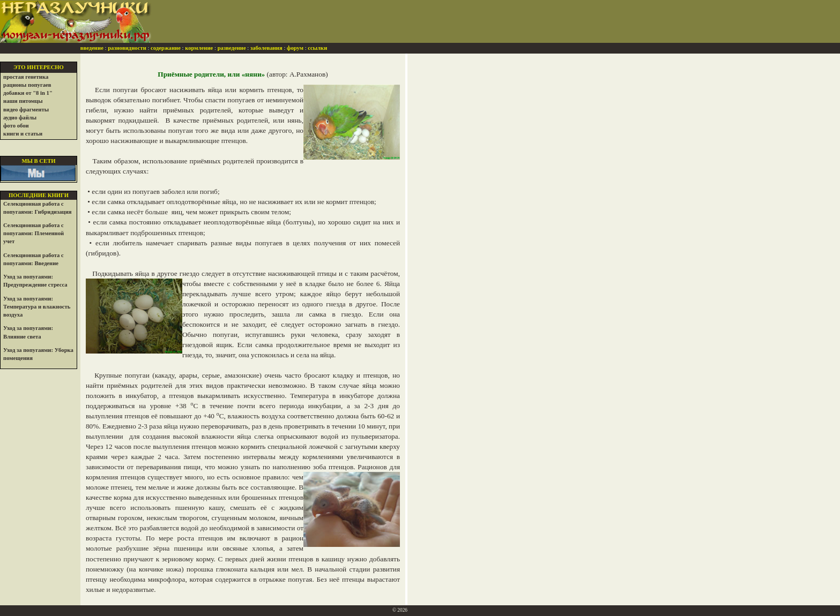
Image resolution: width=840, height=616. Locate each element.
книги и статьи (23, 134)
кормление (199, 48)
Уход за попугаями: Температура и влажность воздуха (37, 307)
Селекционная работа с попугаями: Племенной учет (34, 233)
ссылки (317, 48)
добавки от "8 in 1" (28, 93)
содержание (166, 48)
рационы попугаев (27, 85)
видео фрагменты (26, 110)
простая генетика (26, 77)
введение (92, 48)
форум (295, 48)
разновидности (127, 48)
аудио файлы (20, 118)
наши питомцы (23, 101)
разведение (232, 48)
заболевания (266, 48)
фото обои (16, 126)
